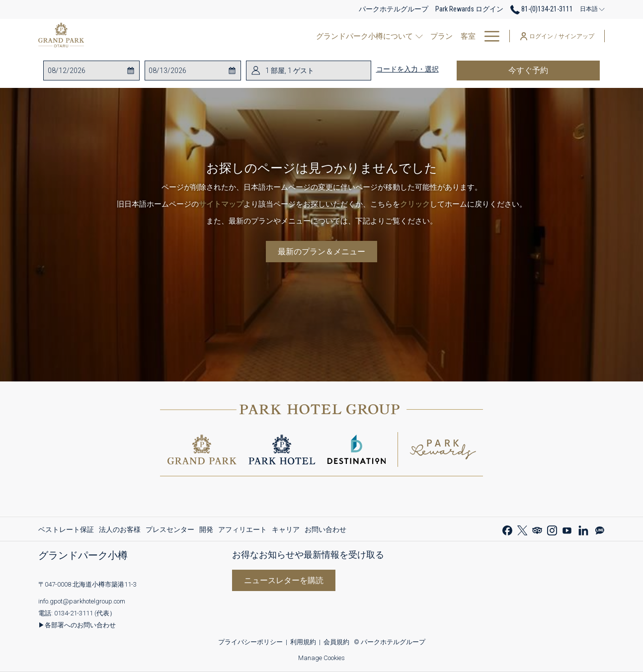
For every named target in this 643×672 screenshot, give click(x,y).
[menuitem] (67, 529)
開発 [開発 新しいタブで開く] (206, 531)
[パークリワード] (469, 36)
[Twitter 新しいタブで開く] (522, 529)
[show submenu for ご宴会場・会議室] (435, 36)
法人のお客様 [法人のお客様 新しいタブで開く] (120, 531)
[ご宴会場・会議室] (396, 36)
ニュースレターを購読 (284, 580)
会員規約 (336, 642)
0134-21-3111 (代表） (85, 613)
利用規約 (303, 642)
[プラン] (269, 36)
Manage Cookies (321, 658)
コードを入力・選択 (407, 69)
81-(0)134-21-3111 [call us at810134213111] (542, 9)
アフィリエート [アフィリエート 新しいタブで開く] (242, 531)
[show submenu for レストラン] (358, 36)
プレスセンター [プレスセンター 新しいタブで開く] (170, 531)
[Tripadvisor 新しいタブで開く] (537, 529)
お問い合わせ (325, 529)
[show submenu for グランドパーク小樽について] (249, 36)
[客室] (296, 36)
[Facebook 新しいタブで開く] (507, 529)
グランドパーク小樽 (83, 555)
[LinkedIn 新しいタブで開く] (583, 529)
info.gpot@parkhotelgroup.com (82, 601)
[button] (87, 71)
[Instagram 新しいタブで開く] (552, 529)
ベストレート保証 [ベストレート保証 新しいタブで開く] (66, 531)
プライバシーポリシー (250, 642)
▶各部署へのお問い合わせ (77, 625)
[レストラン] (330, 36)
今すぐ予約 (554, 70)
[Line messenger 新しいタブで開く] (600, 529)
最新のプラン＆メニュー (321, 252)
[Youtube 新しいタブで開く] (567, 529)
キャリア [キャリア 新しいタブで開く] (286, 531)
